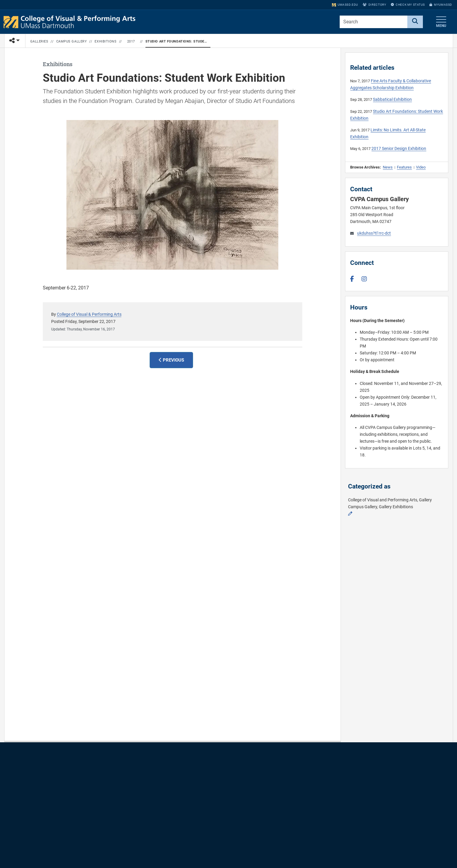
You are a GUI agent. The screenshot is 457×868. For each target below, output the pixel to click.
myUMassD (441, 5)
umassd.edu (345, 5)
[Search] (415, 22)
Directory (374, 5)
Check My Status (408, 5)
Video (421, 167)
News (388, 167)
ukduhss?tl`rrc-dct (374, 233)
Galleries (39, 41)
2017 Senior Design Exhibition (399, 149)
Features (404, 167)
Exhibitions (105, 41)
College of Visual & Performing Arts (89, 314)
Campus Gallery (72, 41)
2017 (131, 41)
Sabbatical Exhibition (392, 100)
